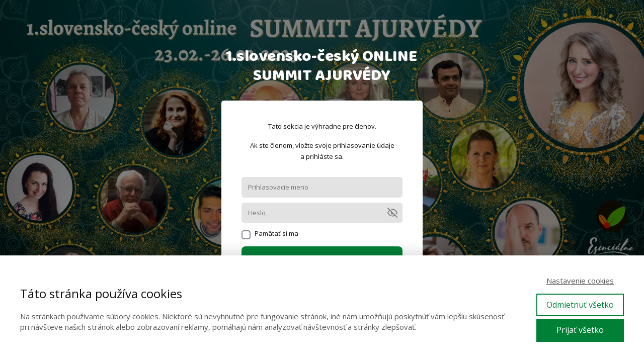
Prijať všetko (580, 330)
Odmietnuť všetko (580, 305)
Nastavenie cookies (580, 281)
